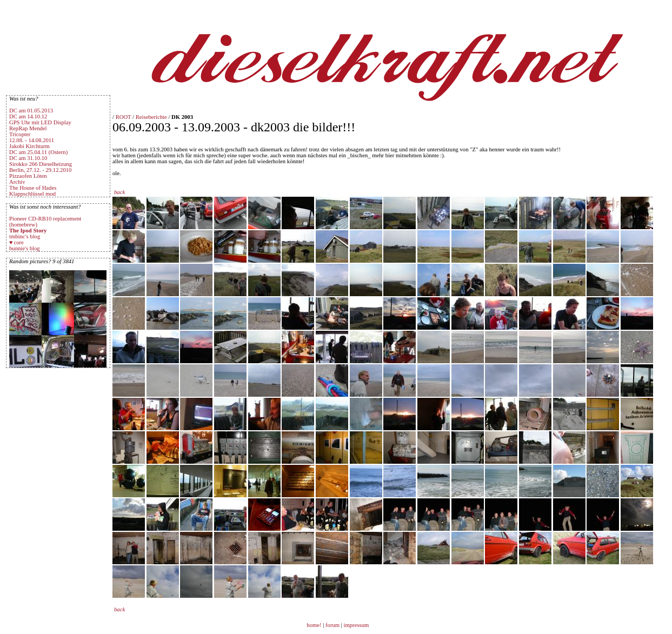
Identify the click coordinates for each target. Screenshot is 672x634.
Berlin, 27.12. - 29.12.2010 (40, 170)
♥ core (16, 242)
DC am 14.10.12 (28, 116)
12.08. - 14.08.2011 (32, 140)
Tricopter (20, 134)
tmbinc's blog (25, 236)
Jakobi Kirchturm (29, 146)
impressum (357, 625)
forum (332, 625)
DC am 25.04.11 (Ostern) (38, 152)
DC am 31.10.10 (28, 158)
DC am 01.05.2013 (31, 111)
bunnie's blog (25, 248)
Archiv (17, 182)
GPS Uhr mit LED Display (40, 122)
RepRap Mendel (28, 128)
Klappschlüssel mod (32, 194)
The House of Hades (33, 188)
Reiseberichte (151, 117)
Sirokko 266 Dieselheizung (41, 164)
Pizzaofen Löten (28, 176)
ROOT (124, 117)
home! (315, 625)
